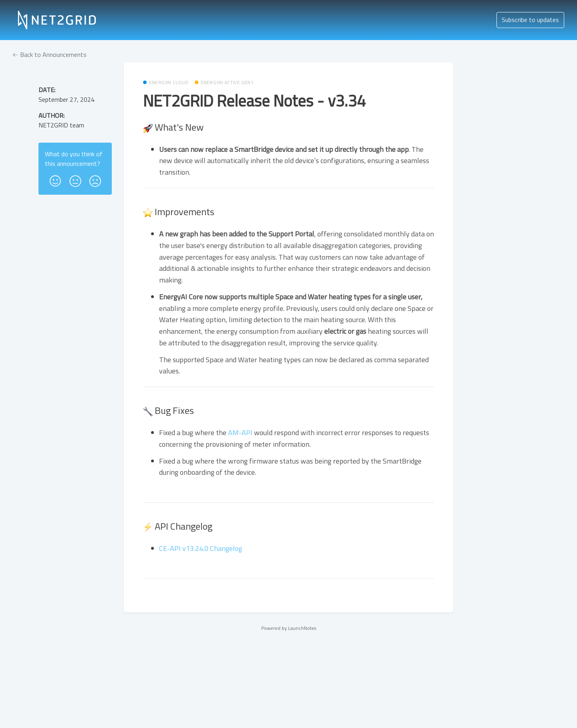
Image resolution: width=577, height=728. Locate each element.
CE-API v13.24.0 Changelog (201, 548)
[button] (55, 178)
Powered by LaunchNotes (289, 628)
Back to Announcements (50, 54)
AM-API (240, 433)
